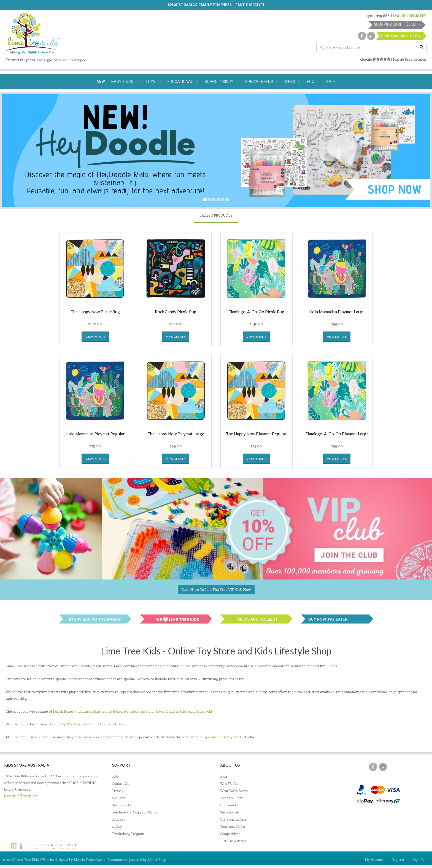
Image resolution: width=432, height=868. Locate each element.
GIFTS (293, 82)
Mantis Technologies (89, 860)
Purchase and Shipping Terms (135, 812)
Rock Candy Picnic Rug (176, 312)
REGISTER (417, 16)
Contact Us (121, 784)
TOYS (153, 82)
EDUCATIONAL (183, 82)
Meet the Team (232, 798)
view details (95, 337)
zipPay (117, 827)
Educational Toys (110, 724)
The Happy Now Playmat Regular (256, 434)
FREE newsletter (233, 841)
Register (398, 860)
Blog (224, 776)
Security (119, 798)
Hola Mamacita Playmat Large (337, 312)
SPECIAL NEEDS (262, 82)
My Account (374, 860)
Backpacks (204, 711)
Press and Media (233, 827)
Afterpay (119, 819)
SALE (331, 82)
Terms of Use (122, 805)
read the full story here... (22, 796)
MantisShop (157, 860)
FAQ (115, 776)
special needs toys (219, 737)
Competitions (230, 834)
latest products (216, 215)
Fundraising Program (128, 834)
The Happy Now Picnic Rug (95, 312)
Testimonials (230, 812)
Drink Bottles (176, 711)
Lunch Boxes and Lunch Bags (77, 711)
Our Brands (229, 805)
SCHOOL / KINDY (222, 82)
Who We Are (229, 784)
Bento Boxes (112, 711)
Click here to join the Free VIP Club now (216, 590)
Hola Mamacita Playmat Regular (95, 434)
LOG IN (399, 16)
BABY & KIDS (125, 82)
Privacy (118, 791)
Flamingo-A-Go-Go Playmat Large (337, 434)
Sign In (418, 860)
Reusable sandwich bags (144, 711)
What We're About (234, 791)
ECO (313, 82)
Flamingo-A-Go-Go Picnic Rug (256, 312)
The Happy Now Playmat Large (176, 434)
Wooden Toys (77, 724)
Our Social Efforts (233, 819)
